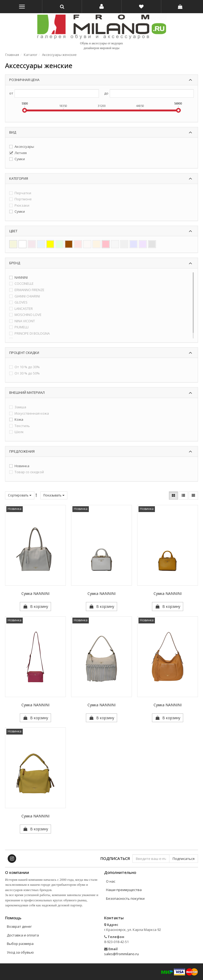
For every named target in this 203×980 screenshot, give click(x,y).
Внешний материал (27, 392)
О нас (111, 881)
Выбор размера (20, 944)
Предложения (22, 451)
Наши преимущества (124, 890)
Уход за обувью (20, 952)
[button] (102, 7)
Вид (13, 132)
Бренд (15, 263)
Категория (19, 178)
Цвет (13, 231)
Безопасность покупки (125, 898)
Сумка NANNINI (35, 593)
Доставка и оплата (23, 935)
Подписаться (115, 858)
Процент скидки (24, 353)
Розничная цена (24, 80)
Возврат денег (19, 926)
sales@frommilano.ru (121, 954)
